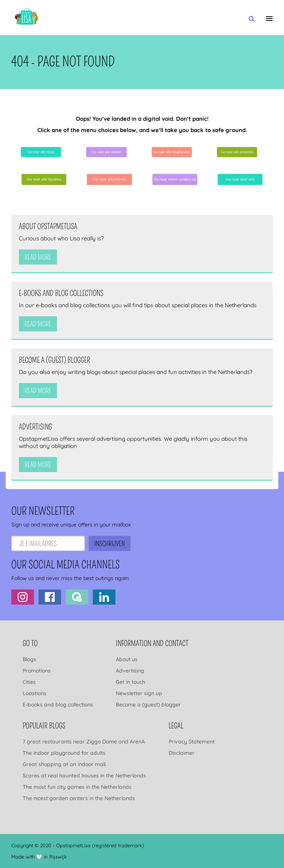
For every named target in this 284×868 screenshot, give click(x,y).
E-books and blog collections (58, 705)
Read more (38, 257)
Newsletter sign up (139, 693)
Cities (29, 682)
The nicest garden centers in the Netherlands (79, 798)
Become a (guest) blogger (148, 705)
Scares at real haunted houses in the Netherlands (84, 776)
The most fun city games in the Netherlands (77, 787)
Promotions (37, 671)
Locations (35, 693)
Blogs (29, 659)
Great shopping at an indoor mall (64, 764)
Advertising (130, 671)
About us (127, 659)
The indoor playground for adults (64, 753)
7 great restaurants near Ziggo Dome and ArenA (84, 742)
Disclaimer (182, 753)
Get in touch (130, 682)
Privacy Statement (192, 742)
